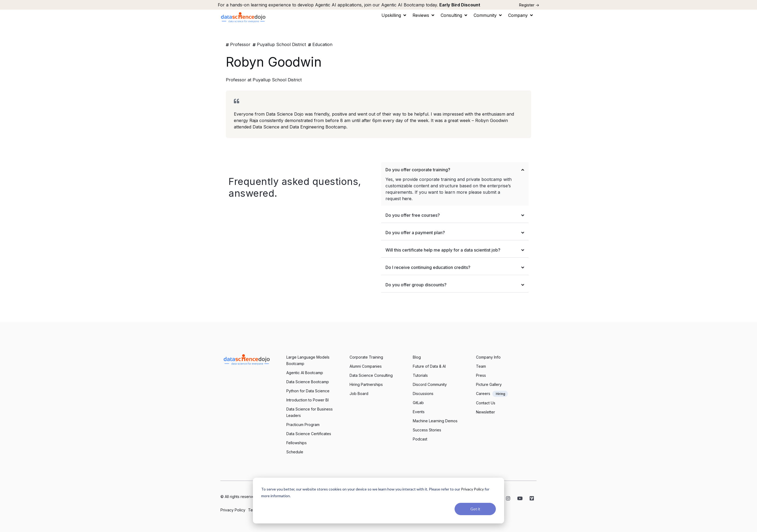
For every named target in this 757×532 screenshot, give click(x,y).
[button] (394, 15)
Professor (240, 44)
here (407, 199)
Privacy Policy (472, 489)
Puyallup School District (281, 44)
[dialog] (378, 501)
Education (322, 44)
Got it (475, 509)
